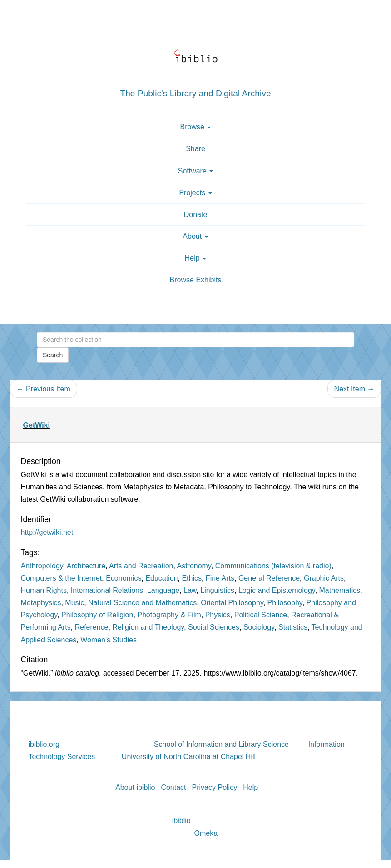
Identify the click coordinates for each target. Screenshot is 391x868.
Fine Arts (220, 578)
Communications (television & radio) (273, 566)
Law (190, 590)
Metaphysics (41, 603)
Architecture (86, 566)
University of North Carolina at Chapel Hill (189, 757)
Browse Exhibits (196, 280)
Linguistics (217, 590)
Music (74, 603)
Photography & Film (169, 615)
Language (163, 590)
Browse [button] (196, 127)
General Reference (269, 578)
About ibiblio (135, 787)
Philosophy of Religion (97, 615)
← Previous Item (44, 389)
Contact (173, 787)
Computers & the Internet (62, 578)
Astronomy (194, 566)
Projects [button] (195, 193)
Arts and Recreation (141, 566)
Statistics (293, 627)
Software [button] (196, 171)
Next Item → (354, 389)
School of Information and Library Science (221, 744)
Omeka (206, 833)
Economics (124, 578)
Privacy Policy (215, 787)
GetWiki (37, 425)
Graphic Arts (324, 578)
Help (250, 787)
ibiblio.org (44, 744)
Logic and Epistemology (277, 590)
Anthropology (42, 566)
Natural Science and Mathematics (142, 603)
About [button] (195, 236)
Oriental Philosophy (232, 603)
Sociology (259, 627)
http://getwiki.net (47, 532)
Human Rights (44, 590)
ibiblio (181, 821)
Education (161, 578)
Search (53, 355)
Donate (196, 215)
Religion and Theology (148, 627)
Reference (92, 627)
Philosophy (285, 603)
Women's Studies (109, 640)
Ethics (192, 578)
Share (195, 149)
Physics (218, 615)
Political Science (261, 615)
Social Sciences (214, 627)
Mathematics (340, 590)
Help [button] (195, 258)
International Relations (107, 590)
